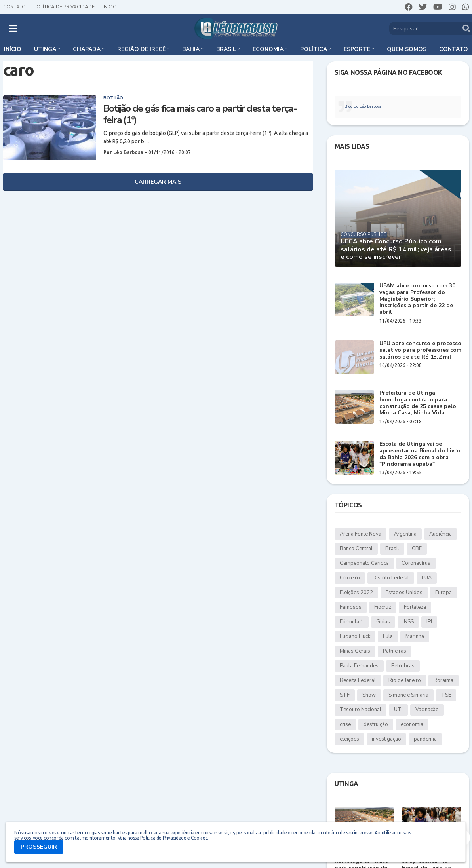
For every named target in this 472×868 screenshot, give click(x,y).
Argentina (405, 534)
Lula (388, 636)
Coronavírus (416, 563)
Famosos (351, 607)
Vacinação (427, 710)
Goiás (383, 622)
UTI (398, 710)
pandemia (425, 739)
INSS (408, 622)
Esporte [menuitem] (357, 49)
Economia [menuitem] (268, 49)
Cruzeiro (350, 578)
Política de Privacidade (64, 7)
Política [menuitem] (314, 49)
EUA (427, 578)
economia (412, 724)
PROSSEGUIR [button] (39, 847)
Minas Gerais (355, 651)
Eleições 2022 (356, 593)
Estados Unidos (404, 593)
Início (110, 7)
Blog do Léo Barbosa (363, 106)
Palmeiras (395, 651)
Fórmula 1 (352, 622)
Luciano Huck (355, 636)
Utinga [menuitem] (45, 49)
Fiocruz (383, 607)
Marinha (415, 636)
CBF (417, 549)
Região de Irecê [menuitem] (141, 49)
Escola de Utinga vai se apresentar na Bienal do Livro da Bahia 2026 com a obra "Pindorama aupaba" (420, 454)
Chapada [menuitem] (87, 49)
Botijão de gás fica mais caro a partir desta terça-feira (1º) (200, 114)
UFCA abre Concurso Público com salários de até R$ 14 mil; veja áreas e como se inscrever (396, 249)
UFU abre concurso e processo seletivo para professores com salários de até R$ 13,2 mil (420, 350)
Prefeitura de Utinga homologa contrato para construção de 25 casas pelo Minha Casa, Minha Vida (418, 403)
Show (369, 695)
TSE (446, 695)
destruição (376, 724)
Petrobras (403, 666)
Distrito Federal (391, 578)
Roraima (443, 680)
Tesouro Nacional (361, 710)
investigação (386, 739)
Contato (14, 7)
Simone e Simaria (408, 695)
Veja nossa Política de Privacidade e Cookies (162, 838)
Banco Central (356, 549)
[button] (13, 28)
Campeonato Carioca (364, 563)
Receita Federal (358, 680)
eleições (349, 739)
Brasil (392, 549)
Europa (443, 593)
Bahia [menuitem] (191, 49)
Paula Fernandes (359, 666)
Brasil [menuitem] (226, 49)
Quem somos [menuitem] (407, 49)
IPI (429, 622)
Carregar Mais (158, 182)
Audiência (441, 534)
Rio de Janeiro (405, 680)
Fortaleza (415, 607)
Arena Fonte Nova (361, 534)
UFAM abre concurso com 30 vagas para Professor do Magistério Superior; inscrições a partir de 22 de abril (417, 299)
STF (345, 695)
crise (345, 724)
